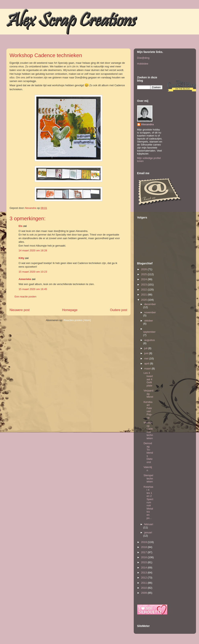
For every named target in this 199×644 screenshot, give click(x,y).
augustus (150, 340)
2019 (144, 542)
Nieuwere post (20, 310)
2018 (144, 547)
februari (149, 524)
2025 (144, 274)
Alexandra (147, 124)
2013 (144, 573)
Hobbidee (143, 64)
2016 (144, 557)
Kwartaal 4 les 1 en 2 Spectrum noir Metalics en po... (148, 502)
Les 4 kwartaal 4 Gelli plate (148, 379)
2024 (144, 279)
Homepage (70, 310)
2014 (144, 568)
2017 (144, 552)
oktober (148, 321)
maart (148, 369)
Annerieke (25, 279)
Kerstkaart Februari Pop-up (148, 410)
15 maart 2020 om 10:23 (33, 272)
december (150, 304)
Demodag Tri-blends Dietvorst (148, 453)
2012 (144, 578)
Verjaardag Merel (148, 394)
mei (147, 358)
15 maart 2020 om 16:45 (33, 289)
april (147, 363)
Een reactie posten (26, 297)
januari (148, 532)
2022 (144, 290)
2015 (144, 562)
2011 (144, 583)
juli (146, 348)
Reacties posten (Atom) (77, 320)
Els (21, 226)
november (150, 312)
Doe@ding (143, 58)
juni (147, 353)
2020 (144, 300)
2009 (144, 593)
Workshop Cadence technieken (148, 430)
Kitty (22, 258)
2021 (144, 295)
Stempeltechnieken (148, 478)
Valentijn (148, 469)
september (149, 332)
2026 (144, 269)
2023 (144, 285)
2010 (144, 588)
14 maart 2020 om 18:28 (33, 250)
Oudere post (119, 310)
